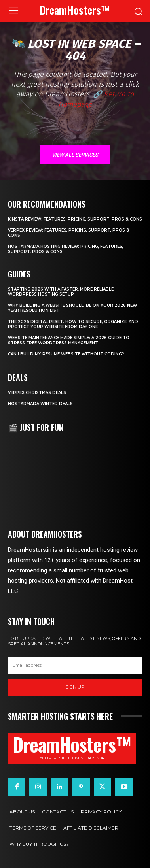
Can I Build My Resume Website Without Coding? (66, 354)
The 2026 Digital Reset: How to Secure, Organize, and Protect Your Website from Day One (73, 324)
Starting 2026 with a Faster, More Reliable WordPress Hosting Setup (61, 292)
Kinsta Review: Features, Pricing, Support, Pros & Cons (75, 219)
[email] (75, 666)
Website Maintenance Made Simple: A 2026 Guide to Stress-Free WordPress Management (69, 340)
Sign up (75, 687)
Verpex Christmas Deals (37, 393)
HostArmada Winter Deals (40, 404)
